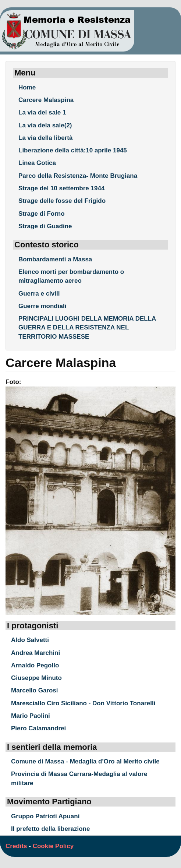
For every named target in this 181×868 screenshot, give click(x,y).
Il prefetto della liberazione (50, 829)
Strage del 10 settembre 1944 (61, 188)
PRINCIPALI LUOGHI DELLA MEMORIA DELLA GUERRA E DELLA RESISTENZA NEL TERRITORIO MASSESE (87, 328)
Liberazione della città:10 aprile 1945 (73, 150)
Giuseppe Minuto (36, 678)
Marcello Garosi (35, 690)
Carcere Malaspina (46, 100)
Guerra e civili (39, 294)
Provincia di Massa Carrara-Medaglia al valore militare (79, 778)
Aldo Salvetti (30, 640)
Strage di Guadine (45, 226)
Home (27, 87)
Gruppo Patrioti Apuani (45, 816)
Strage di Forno (42, 214)
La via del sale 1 (42, 112)
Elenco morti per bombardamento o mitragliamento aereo (71, 276)
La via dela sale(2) (45, 125)
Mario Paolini (31, 716)
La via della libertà (45, 138)
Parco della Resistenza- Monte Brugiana (78, 176)
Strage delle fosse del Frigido (62, 201)
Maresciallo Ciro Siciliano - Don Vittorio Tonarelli (83, 703)
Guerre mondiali (42, 306)
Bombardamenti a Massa (55, 259)
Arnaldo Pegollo (35, 665)
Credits (16, 846)
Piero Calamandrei (38, 728)
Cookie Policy (53, 846)
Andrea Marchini (36, 653)
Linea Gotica (37, 163)
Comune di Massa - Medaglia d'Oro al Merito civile (85, 761)
